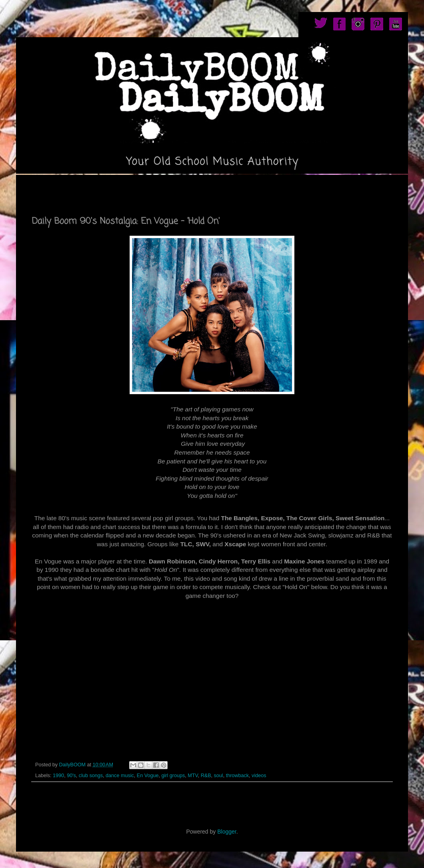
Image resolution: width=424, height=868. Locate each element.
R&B (206, 776)
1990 (58, 776)
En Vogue (148, 776)
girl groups (173, 776)
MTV (193, 776)
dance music (120, 776)
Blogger (227, 832)
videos (259, 776)
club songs (91, 776)
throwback (237, 776)
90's (71, 776)
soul (219, 776)
